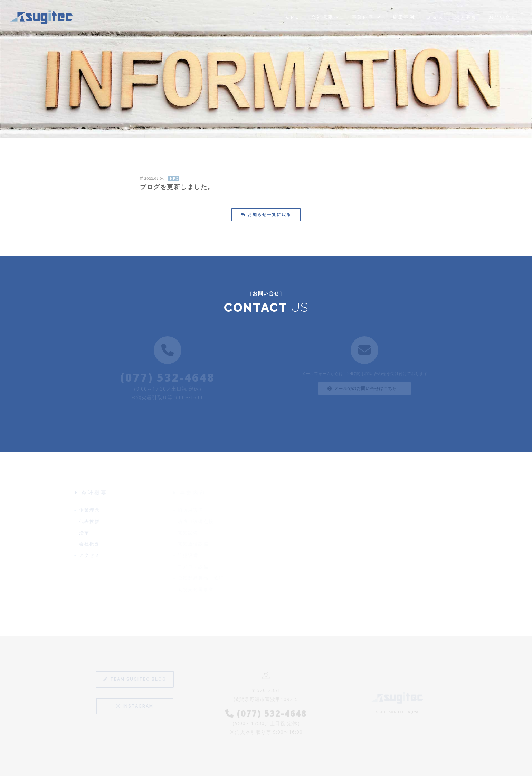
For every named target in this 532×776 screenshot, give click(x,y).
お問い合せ (503, 17)
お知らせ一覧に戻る (266, 215)
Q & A (435, 17)
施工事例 (404, 17)
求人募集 (466, 17)
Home (291, 17)
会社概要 (326, 17)
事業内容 (367, 17)
